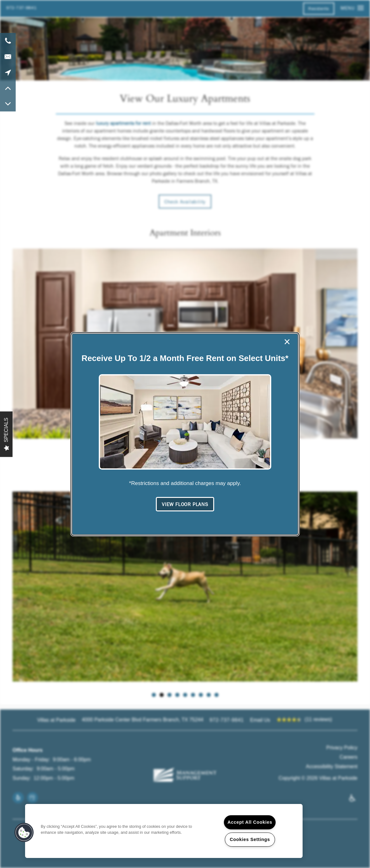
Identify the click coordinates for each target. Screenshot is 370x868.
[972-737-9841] (8, 41)
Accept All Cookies (250, 822)
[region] (164, 831)
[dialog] (185, 434)
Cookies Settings (250, 839)
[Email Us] (8, 57)
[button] (185, 504)
